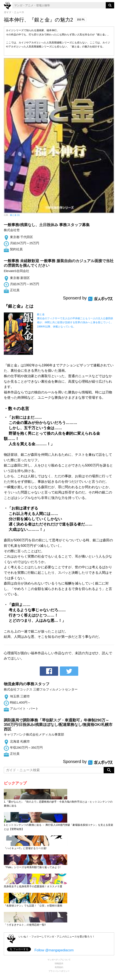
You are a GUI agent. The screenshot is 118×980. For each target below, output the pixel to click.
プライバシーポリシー (59, 971)
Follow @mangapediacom (54, 950)
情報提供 (59, 963)
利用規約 (59, 967)
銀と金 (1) (15, 215)
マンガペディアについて (59, 960)
